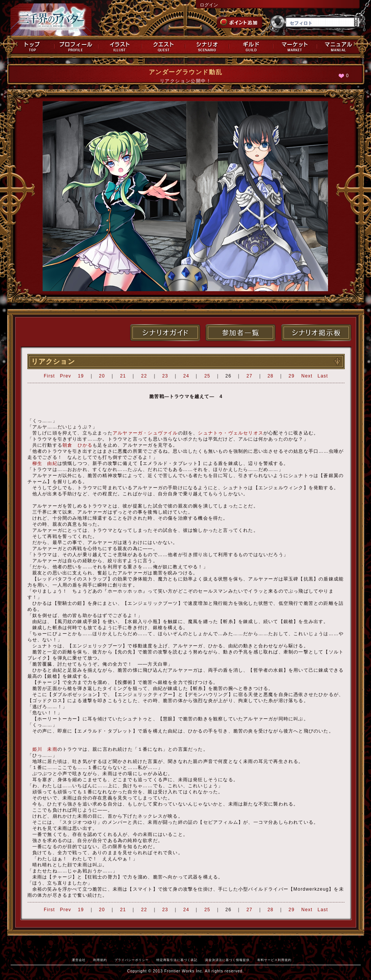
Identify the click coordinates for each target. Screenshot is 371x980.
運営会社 (79, 960)
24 (186, 376)
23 (165, 376)
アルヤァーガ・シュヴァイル (145, 433)
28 (271, 376)
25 (207, 376)
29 (291, 376)
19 (81, 376)
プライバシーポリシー (132, 960)
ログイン (209, 5)
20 (102, 376)
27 (250, 376)
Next (307, 376)
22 (144, 376)
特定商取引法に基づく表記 (177, 960)
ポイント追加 (240, 22)
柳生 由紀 (45, 463)
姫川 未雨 (45, 749)
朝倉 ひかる (77, 445)
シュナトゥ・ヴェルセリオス (231, 433)
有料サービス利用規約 (274, 960)
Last (323, 376)
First (49, 376)
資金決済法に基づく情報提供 (227, 960)
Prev (66, 376)
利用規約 (100, 960)
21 (123, 376)
